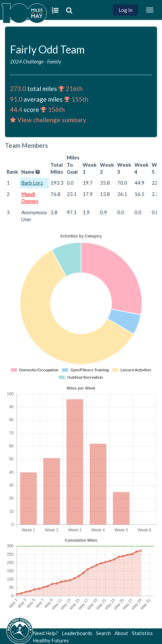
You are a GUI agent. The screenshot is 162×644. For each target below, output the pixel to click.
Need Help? (45, 633)
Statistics (142, 633)
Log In (125, 10)
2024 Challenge (27, 61)
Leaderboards (77, 633)
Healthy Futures (51, 640)
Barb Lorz (32, 183)
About (121, 633)
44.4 (16, 109)
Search (103, 633)
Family (54, 61)
